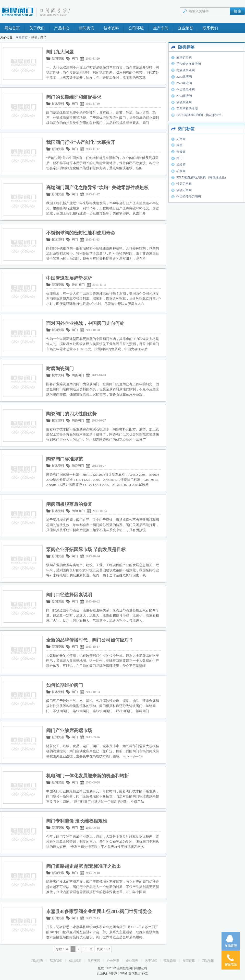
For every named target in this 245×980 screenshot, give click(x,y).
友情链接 (189, 961)
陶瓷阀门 (78, 375)
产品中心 (62, 28)
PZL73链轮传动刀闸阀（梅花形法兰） (202, 177)
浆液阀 (181, 152)
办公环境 (113, 961)
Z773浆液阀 (184, 96)
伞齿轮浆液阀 (186, 89)
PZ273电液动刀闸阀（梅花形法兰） (200, 115)
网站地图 (208, 961)
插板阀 (181, 165)
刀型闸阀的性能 (187, 109)
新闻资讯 (87, 28)
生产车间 (161, 28)
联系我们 (210, 28)
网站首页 (12, 28)
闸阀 (75, 511)
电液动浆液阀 (186, 70)
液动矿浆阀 (184, 58)
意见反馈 (170, 961)
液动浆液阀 (184, 102)
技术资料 (111, 28)
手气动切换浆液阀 (189, 64)
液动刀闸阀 (184, 190)
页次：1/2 (103, 949)
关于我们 (37, 28)
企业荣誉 (186, 28)
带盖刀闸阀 (184, 184)
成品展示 (75, 961)
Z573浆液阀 (184, 83)
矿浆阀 (181, 171)
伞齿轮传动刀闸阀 (189, 197)
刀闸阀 (181, 139)
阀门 (75, 59)
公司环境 (136, 28)
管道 (75, 285)
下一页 (88, 949)
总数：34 (62, 949)
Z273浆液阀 (184, 77)
